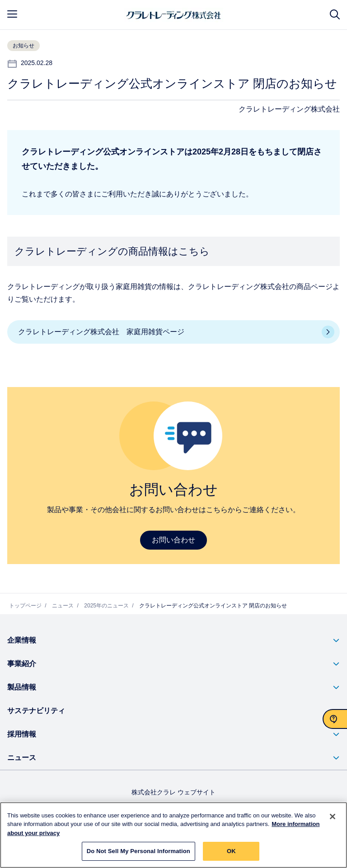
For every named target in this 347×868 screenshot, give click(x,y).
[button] (173, 640)
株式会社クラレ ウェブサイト (173, 792)
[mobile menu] (12, 14)
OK (231, 852)
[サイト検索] (335, 15)
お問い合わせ (173, 540)
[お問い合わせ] (335, 719)
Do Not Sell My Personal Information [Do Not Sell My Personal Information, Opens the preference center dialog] (138, 852)
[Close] (333, 817)
